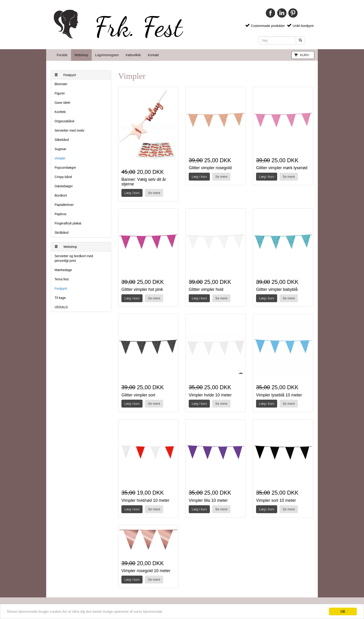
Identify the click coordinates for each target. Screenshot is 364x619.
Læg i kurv (132, 193)
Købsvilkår (133, 55)
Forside (62, 55)
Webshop (81, 55)
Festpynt (65, 75)
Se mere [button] (154, 193)
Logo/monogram (107, 55)
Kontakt (153, 55)
